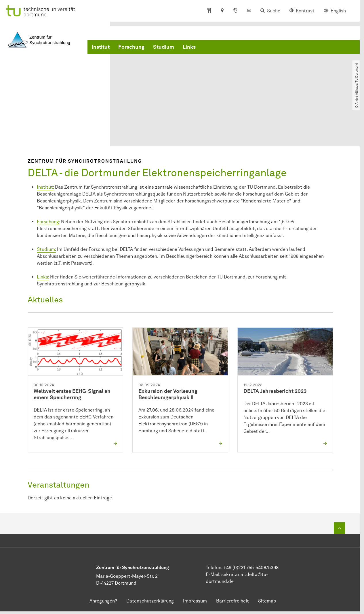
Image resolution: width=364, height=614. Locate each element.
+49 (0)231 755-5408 (245, 568)
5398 (273, 568)
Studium (164, 47)
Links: (43, 277)
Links (189, 47)
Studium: (46, 250)
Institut (101, 47)
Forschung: (48, 222)
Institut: (45, 187)
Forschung (131, 47)
